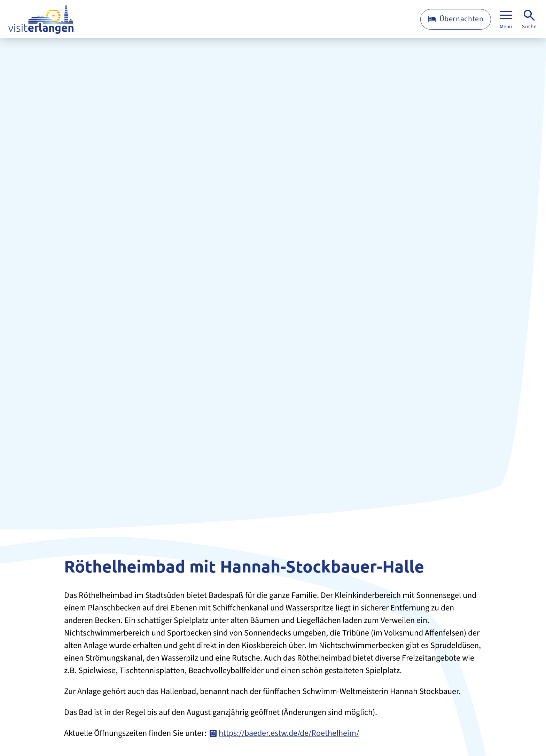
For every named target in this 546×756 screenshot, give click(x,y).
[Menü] (506, 19)
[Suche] (529, 19)
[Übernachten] (456, 19)
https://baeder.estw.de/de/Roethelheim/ (289, 733)
